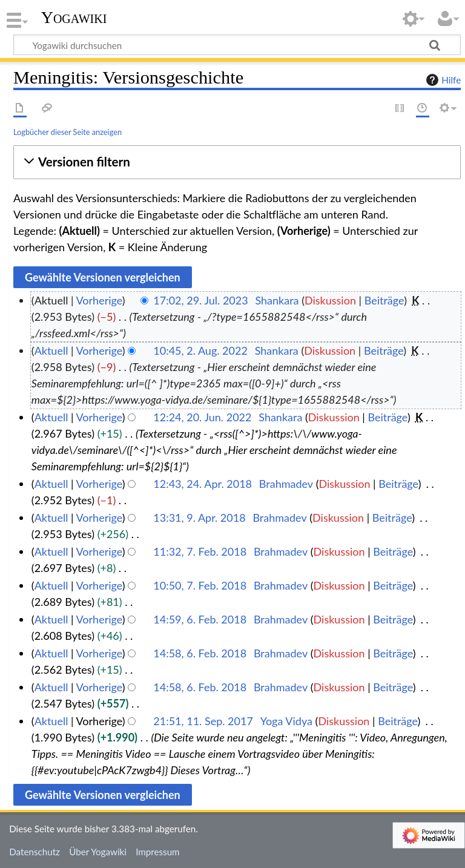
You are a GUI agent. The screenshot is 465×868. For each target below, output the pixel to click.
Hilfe (442, 80)
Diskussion (330, 300)
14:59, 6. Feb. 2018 (200, 619)
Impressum (158, 852)
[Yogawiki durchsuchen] (237, 45)
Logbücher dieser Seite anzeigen (68, 132)
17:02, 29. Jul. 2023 (200, 300)
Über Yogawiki (98, 852)
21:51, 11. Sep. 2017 (203, 721)
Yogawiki (74, 18)
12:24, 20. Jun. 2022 (202, 417)
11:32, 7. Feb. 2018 (200, 551)
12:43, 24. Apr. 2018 (203, 484)
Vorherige (99, 300)
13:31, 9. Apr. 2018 (199, 518)
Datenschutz (35, 852)
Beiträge (384, 300)
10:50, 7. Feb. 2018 (200, 585)
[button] (237, 162)
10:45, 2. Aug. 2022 (200, 350)
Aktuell (51, 350)
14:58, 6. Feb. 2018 (200, 653)
